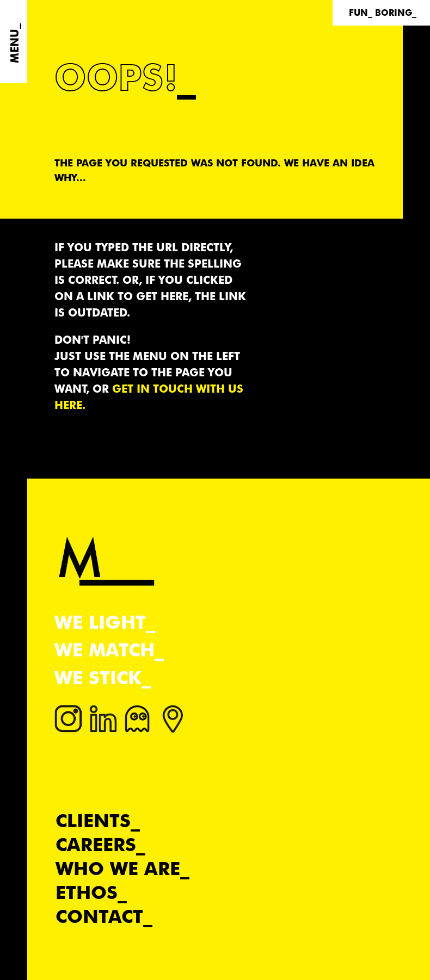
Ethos (87, 892)
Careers (96, 844)
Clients (93, 820)
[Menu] (14, 42)
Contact (99, 916)
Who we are (118, 868)
